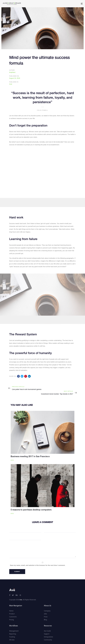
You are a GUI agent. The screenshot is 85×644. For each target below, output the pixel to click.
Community (48, 635)
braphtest (12, 72)
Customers (13, 612)
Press (46, 612)
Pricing (12, 615)
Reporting (13, 629)
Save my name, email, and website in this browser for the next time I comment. (38, 560)
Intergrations (48, 632)
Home (11, 606)
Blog (45, 615)
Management (14, 626)
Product (12, 609)
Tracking (12, 632)
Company (47, 606)
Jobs (45, 609)
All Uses (12, 635)
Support (47, 629)
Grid (11, 84)
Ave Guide (47, 626)
